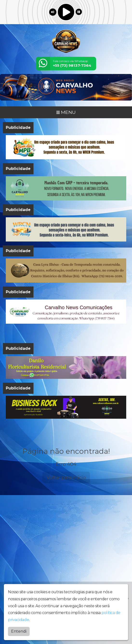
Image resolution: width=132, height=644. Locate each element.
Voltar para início (66, 477)
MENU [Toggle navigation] (66, 112)
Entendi (19, 631)
